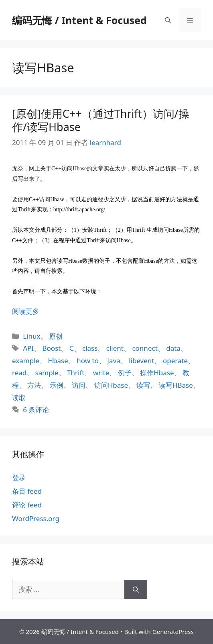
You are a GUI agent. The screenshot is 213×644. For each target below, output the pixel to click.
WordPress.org (36, 518)
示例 (57, 385)
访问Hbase (111, 385)
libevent (141, 361)
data (173, 348)
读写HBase (176, 385)
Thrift (76, 373)
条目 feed (27, 491)
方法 (34, 385)
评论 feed (27, 505)
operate (175, 361)
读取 (19, 398)
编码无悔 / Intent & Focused (79, 20)
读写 (143, 385)
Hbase (58, 361)
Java (114, 361)
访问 (79, 385)
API (28, 348)
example (26, 361)
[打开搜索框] (168, 20)
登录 (19, 477)
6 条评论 (36, 410)
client (115, 348)
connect (145, 348)
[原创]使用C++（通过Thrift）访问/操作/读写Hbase (101, 120)
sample (47, 373)
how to (88, 361)
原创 (56, 336)
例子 (125, 373)
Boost (52, 348)
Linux (31, 336)
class (90, 348)
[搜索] (136, 589)
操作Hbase (157, 373)
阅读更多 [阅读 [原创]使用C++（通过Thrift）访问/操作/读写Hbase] (26, 311)
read (19, 373)
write (101, 373)
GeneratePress (173, 632)
